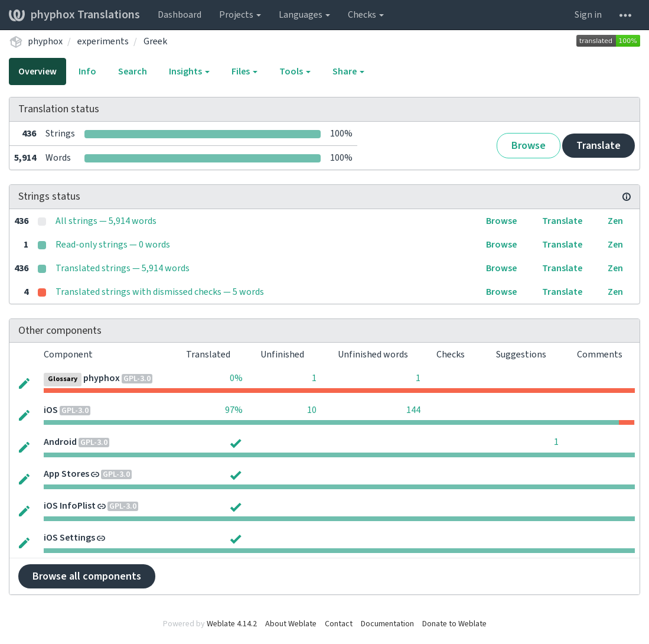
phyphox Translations (74, 15)
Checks (366, 15)
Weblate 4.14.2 (232, 624)
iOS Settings (69, 538)
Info (87, 71)
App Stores (66, 474)
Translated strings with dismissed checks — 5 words (160, 292)
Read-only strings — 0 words (113, 245)
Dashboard (180, 15)
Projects (240, 15)
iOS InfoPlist (70, 506)
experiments (103, 41)
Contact (339, 624)
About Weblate (291, 624)
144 (413, 410)
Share (348, 71)
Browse (529, 146)
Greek (155, 41)
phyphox (45, 41)
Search (133, 71)
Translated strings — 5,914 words (123, 268)
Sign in (588, 15)
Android (60, 442)
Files (244, 71)
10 (312, 410)
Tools (295, 71)
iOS (51, 410)
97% (234, 410)
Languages (304, 15)
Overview (37, 71)
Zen (615, 221)
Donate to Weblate (454, 624)
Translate (599, 146)
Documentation (387, 624)
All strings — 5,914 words (106, 221)
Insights (189, 71)
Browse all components (87, 576)
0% (236, 378)
